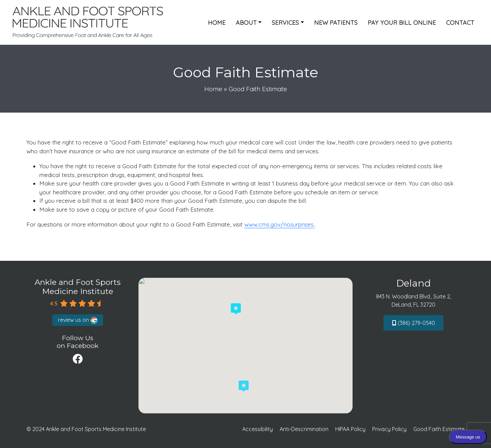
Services (285, 23)
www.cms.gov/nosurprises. (279, 224)
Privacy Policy (389, 429)
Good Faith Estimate (439, 429)
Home (217, 23)
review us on (78, 320)
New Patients (336, 23)
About (246, 23)
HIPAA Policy (350, 429)
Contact (460, 23)
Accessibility (258, 429)
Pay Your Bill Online (402, 23)
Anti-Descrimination (304, 429)
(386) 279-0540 (414, 323)
